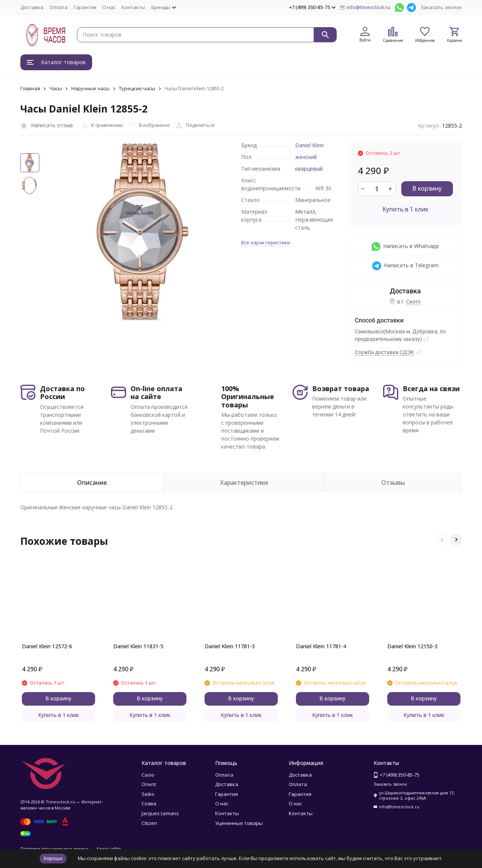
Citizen (149, 823)
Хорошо (53, 858)
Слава (149, 803)
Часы (56, 88)
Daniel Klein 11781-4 (321, 646)
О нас (109, 7)
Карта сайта (109, 849)
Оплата (59, 7)
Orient (149, 784)
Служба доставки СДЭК (384, 352)
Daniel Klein (310, 145)
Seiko (148, 794)
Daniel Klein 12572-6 (47, 646)
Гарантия (85, 7)
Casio (148, 775)
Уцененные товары (239, 823)
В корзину (427, 188)
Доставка (32, 7)
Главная (30, 88)
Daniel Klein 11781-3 (230, 646)
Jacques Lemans (160, 813)
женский (306, 157)
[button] (442, 540)
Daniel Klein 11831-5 (138, 646)
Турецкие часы (137, 88)
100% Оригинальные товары (248, 397)
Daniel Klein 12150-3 (412, 646)
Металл (305, 212)
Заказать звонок (441, 7)
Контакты (133, 7)
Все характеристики (266, 242)
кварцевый (309, 169)
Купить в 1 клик (405, 209)
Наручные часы (90, 88)
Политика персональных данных (55, 849)
